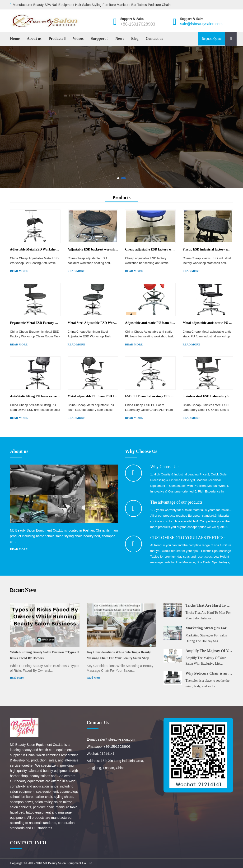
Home (15, 38)
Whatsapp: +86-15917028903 (109, 747)
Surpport (98, 38)
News (120, 38)
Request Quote (212, 39)
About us (34, 38)
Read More (17, 678)
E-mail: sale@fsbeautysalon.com (111, 739)
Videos (78, 38)
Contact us (154, 38)
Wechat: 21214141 (100, 754)
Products (56, 38)
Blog (135, 38)
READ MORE (19, 271)
